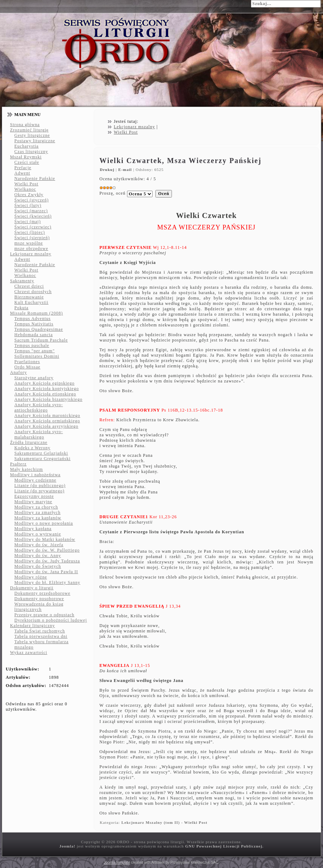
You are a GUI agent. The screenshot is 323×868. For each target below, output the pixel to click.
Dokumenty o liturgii (32, 588)
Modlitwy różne (31, 577)
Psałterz (18, 464)
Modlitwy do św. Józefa (39, 545)
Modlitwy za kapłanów (38, 518)
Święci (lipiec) (30, 232)
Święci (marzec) (31, 211)
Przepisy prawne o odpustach (44, 615)
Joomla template (117, 862)
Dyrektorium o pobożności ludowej (51, 620)
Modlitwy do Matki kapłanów (45, 539)
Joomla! (67, 846)
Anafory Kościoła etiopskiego (45, 394)
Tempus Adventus (32, 319)
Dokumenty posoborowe (39, 599)
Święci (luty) (28, 205)
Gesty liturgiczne (32, 135)
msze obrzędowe (31, 249)
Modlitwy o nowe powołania (44, 523)
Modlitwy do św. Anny (38, 556)
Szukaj (242, 3)
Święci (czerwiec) (33, 227)
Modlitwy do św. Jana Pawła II (46, 572)
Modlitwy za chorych (36, 507)
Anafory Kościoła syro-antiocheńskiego (39, 407)
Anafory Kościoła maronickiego (47, 416)
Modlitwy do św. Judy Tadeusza (47, 561)
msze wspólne (29, 243)
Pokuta (21, 308)
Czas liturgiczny (31, 152)
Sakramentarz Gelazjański (41, 453)
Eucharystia (27, 146)
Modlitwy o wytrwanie (38, 534)
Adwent (22, 173)
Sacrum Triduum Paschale (41, 340)
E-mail (126, 170)
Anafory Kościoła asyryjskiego (46, 426)
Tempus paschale (32, 345)
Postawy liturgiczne (35, 141)
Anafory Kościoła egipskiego (45, 383)
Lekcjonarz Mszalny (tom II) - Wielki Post (164, 822)
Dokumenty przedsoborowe (42, 593)
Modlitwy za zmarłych (38, 512)
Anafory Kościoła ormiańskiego (47, 421)
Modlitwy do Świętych (38, 566)
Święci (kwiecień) (33, 216)
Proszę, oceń (113, 193)
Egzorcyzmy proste (34, 496)
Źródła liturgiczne (29, 442)
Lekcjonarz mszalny (31, 254)
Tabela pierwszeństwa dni (41, 636)
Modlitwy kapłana (33, 529)
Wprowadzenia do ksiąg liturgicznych (39, 607)
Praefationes (27, 362)
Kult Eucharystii (31, 302)
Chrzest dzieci (29, 286)
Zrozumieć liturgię (29, 130)
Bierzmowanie (29, 297)
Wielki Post (26, 184)
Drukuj (108, 170)
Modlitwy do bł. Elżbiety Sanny (47, 582)
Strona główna (25, 125)
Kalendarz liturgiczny (32, 626)
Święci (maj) (28, 222)
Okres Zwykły (29, 195)
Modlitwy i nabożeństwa (35, 475)
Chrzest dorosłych (33, 292)
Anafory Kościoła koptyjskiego (47, 389)
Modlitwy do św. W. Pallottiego (47, 550)
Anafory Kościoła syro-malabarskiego (39, 434)
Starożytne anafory (34, 378)
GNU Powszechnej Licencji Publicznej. (224, 846)
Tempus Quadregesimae (39, 329)
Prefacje (23, 168)
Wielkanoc (25, 189)
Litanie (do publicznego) (40, 486)
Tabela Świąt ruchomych (40, 631)
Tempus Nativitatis (34, 324)
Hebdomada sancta (34, 335)
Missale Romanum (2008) (36, 313)
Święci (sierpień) (32, 238)
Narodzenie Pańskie (35, 178)
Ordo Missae (27, 367)
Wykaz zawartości (29, 653)
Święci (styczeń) (32, 200)
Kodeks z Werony (32, 448)
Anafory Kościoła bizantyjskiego (48, 399)
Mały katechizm (27, 469)
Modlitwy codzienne (35, 480)
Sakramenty (22, 281)
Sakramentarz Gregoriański (43, 459)
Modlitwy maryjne (33, 502)
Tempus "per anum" (35, 351)
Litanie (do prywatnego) (39, 491)
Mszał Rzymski (26, 157)
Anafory (18, 372)
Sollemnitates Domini (37, 356)
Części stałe (27, 162)
